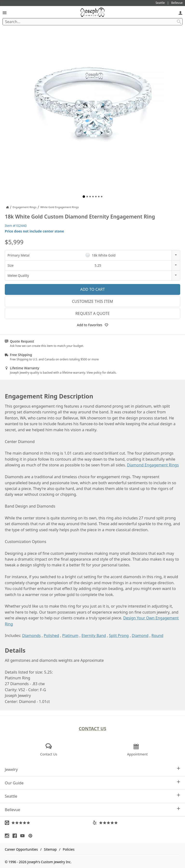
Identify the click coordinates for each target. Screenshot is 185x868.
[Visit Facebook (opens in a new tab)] (16, 836)
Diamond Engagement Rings (153, 465)
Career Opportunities (21, 849)
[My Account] (180, 13)
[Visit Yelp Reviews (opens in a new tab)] (136, 823)
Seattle (92, 796)
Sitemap (50, 849)
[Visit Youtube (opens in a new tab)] (24, 836)
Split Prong (119, 636)
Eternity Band (94, 636)
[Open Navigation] (5, 13)
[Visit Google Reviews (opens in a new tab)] (49, 823)
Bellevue (92, 810)
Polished (51, 636)
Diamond (140, 636)
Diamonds (31, 636)
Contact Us (93, 728)
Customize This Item (93, 301)
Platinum (70, 636)
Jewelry (92, 769)
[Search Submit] (179, 22)
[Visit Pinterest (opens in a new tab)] (32, 836)
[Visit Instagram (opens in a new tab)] (8, 836)
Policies (69, 849)
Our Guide (92, 783)
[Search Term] (92, 22)
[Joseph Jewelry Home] (7, 207)
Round (157, 636)
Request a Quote (92, 313)
